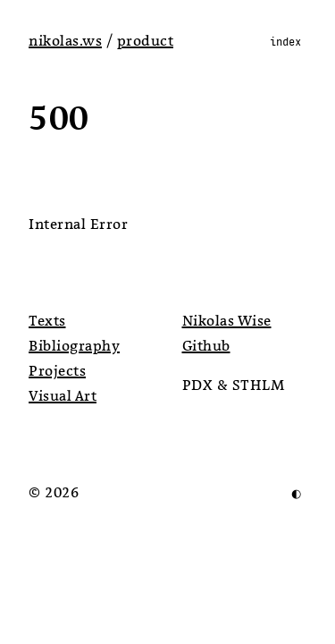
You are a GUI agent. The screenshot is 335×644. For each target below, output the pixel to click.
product (146, 41)
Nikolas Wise (227, 321)
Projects (57, 371)
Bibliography (74, 346)
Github (206, 346)
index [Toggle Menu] (285, 42)
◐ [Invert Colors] (296, 493)
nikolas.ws (65, 41)
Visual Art (63, 396)
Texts (47, 321)
